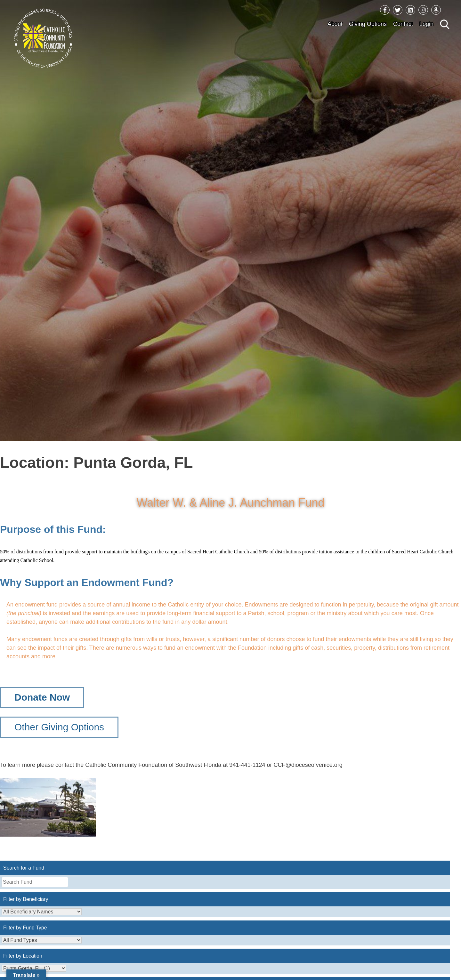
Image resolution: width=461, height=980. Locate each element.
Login (426, 24)
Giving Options (368, 24)
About (335, 24)
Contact (403, 24)
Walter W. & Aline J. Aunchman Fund (231, 503)
